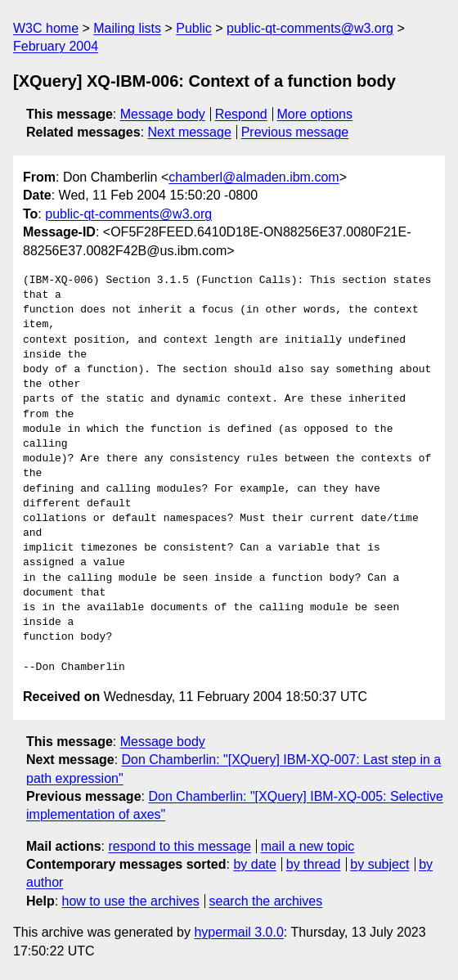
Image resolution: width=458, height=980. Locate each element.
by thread (314, 864)
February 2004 (56, 46)
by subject (379, 864)
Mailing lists (127, 28)
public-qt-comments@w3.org (310, 28)
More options (315, 114)
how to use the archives (131, 901)
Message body (163, 114)
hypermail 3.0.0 (238, 932)
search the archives (266, 901)
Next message (190, 132)
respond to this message (179, 846)
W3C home (46, 28)
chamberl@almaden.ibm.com (254, 177)
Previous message (295, 132)
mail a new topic (308, 846)
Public (194, 28)
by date (254, 864)
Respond (241, 114)
